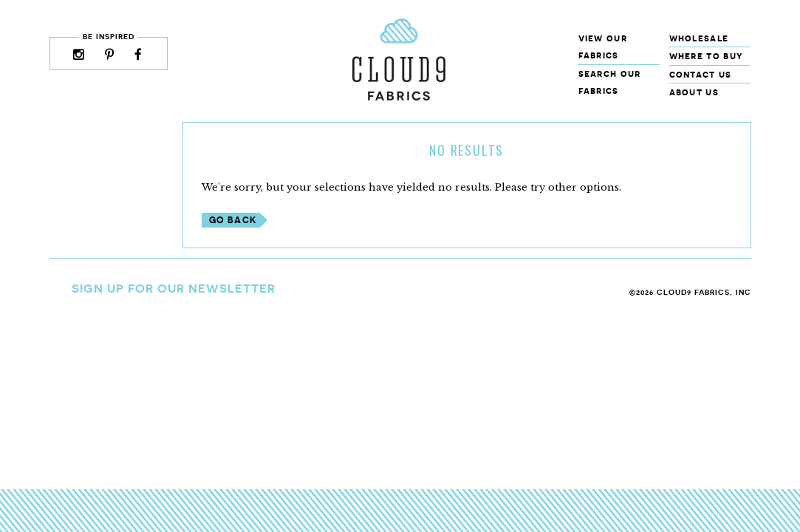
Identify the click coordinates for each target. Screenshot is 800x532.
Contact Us (701, 74)
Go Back (233, 220)
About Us (694, 92)
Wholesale (699, 38)
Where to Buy (706, 56)
